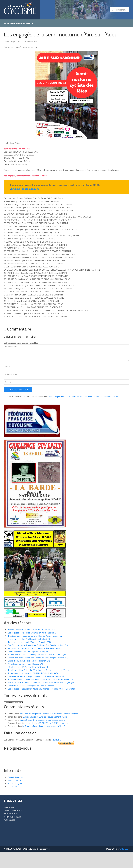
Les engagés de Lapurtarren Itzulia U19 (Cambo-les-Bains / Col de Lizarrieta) (41, 705)
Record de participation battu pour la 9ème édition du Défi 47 (35, 665)
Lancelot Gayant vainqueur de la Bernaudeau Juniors (42, 736)
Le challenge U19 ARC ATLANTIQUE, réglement (47, 739)
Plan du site (13, 803)
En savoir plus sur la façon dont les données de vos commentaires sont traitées (84, 413)
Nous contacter (15, 797)
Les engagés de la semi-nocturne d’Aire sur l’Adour (62, 34)
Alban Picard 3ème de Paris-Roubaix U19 (26, 680)
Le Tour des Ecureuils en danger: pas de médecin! (44, 742)
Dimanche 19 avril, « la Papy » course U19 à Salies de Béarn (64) (36, 693)
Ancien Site (9, 824)
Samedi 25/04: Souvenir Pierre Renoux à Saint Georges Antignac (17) (38, 674)
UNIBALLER (125, 865)
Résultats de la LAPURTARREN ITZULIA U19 (28, 683)
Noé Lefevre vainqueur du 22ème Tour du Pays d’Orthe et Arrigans (49, 730)
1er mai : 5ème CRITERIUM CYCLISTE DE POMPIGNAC (31, 646)
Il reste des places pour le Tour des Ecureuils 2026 (30, 658)
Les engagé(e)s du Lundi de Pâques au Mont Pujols (45, 733)
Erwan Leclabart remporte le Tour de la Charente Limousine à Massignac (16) (41, 699)
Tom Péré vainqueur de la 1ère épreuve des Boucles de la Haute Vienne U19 (41, 696)
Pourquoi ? (56, 756)
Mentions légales (15, 800)
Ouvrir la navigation (19, 23)
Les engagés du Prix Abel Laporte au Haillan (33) (29, 655)
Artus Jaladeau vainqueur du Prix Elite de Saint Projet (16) (33, 690)
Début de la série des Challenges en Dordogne (28, 668)
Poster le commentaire (18, 406)
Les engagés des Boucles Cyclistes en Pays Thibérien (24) (33, 649)
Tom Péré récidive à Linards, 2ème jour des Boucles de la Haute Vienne (39, 686)
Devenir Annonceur (16, 794)
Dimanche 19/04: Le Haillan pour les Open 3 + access (31, 702)
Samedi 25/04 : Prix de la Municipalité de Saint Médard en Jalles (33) (37, 671)
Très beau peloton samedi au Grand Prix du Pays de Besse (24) (35, 652)
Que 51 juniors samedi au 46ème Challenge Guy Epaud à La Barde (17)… (39, 662)
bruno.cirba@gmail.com (25, 189)
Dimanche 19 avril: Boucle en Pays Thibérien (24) (29, 677)
